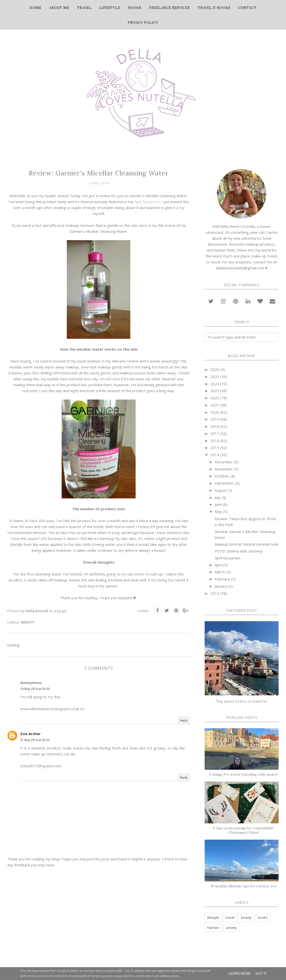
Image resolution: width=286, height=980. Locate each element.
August (221, 490)
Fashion (213, 928)
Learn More (240, 974)
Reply (184, 720)
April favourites (147, 202)
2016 (215, 441)
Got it (261, 974)
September (224, 483)
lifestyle (213, 917)
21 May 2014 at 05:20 (35, 740)
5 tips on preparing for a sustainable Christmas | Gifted (243, 830)
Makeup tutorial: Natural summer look (246, 544)
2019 (215, 419)
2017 (215, 433)
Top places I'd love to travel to (242, 701)
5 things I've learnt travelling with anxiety (243, 774)
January (221, 586)
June (218, 504)
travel (230, 917)
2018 (215, 426)
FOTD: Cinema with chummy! (239, 551)
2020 (215, 412)
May (218, 511)
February (222, 579)
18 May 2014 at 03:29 (35, 689)
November (224, 469)
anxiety (231, 928)
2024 (215, 384)
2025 (215, 377)
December (224, 462)
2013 (215, 593)
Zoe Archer (30, 734)
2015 (215, 447)
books (263, 917)
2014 (215, 455)
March (220, 572)
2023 (215, 391)
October (222, 476)
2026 (215, 369)
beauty (28, 622)
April (218, 565)
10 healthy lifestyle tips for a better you (243, 886)
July (218, 497)
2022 (215, 398)
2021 (215, 405)
